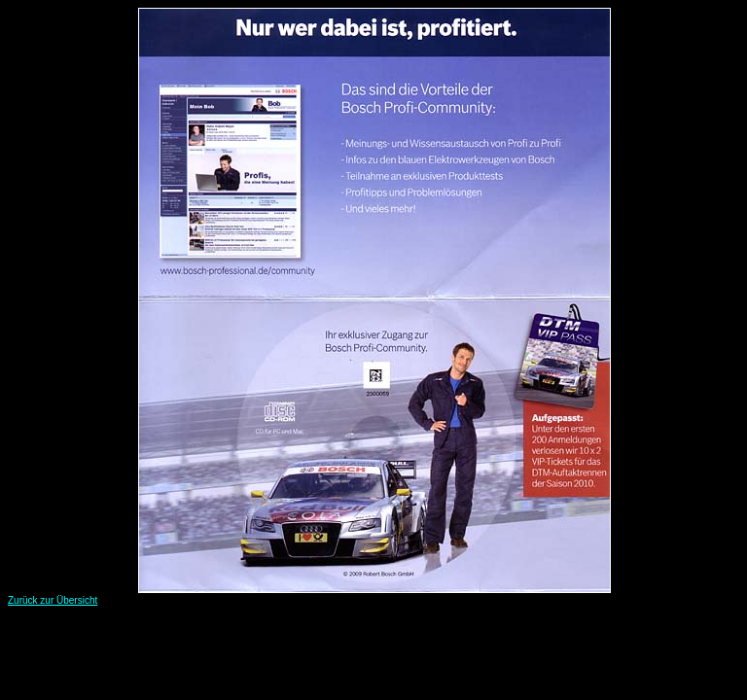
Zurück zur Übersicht (53, 600)
